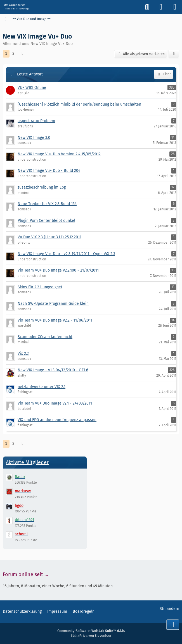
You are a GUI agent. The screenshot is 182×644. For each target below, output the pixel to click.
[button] (174, 54)
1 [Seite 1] (6, 54)
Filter (164, 74)
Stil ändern (169, 609)
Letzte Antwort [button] (30, 74)
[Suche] (147, 7)
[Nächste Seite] (22, 54)
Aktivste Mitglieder (27, 462)
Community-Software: (91, 631)
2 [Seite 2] (13, 54)
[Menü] (175, 7)
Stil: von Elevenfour (91, 636)
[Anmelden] (161, 7)
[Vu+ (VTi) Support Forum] (16, 7)
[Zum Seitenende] (173, 625)
